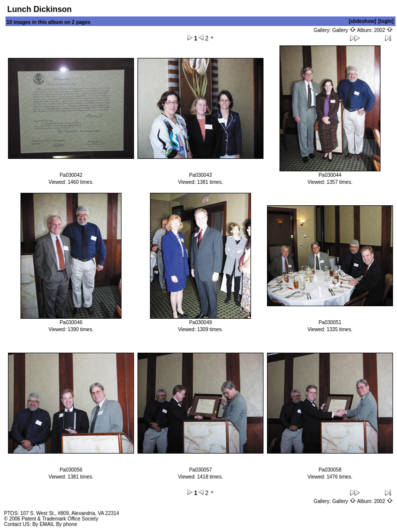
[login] (386, 21)
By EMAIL (43, 524)
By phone (66, 524)
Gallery (344, 30)
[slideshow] (362, 21)
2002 (383, 30)
